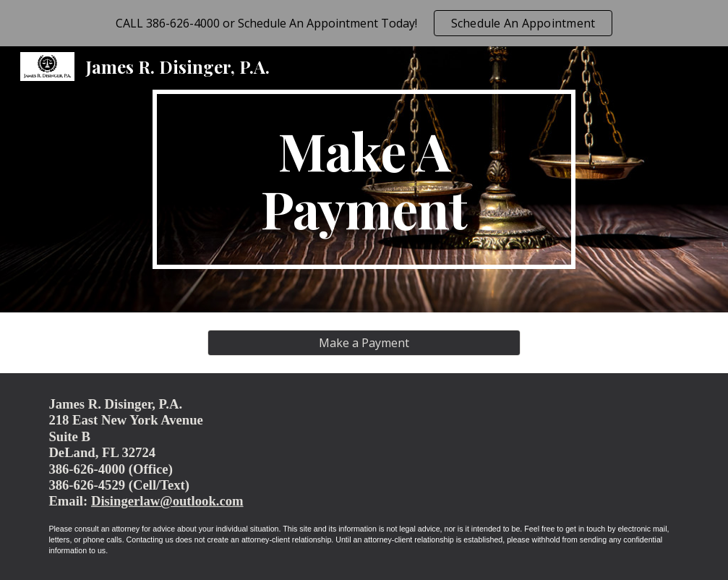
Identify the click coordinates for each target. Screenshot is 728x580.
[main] (364, 179)
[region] (364, 23)
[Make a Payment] (364, 343)
